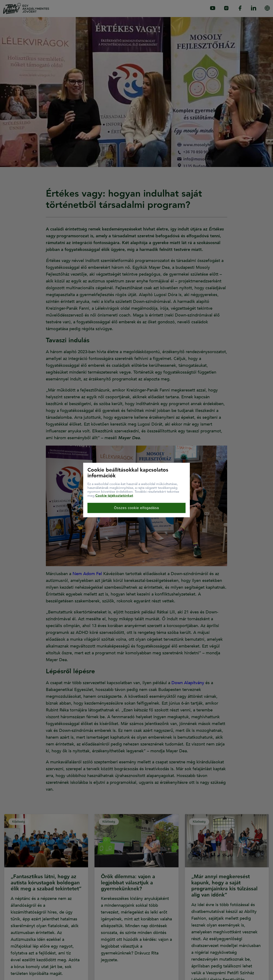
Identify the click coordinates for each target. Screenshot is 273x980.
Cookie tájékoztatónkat (114, 495)
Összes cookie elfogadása (137, 508)
